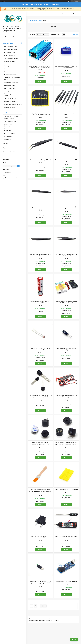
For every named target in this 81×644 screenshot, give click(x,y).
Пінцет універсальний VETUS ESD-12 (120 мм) (66, 208)
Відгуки (5, 148)
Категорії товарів (51, 14)
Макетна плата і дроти (10, 85)
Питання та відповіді (9, 152)
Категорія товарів (8, 43)
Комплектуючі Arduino (10, 88)
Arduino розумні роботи (10, 50)
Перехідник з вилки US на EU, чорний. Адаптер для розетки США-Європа (40, 537)
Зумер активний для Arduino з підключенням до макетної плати (40, 443)
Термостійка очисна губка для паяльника (66, 490)
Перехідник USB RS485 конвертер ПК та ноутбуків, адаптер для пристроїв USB (40, 582)
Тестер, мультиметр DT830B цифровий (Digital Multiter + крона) (66, 302)
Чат (74, 640)
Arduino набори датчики (11, 69)
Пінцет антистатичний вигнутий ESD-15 (40, 160)
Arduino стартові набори (11, 47)
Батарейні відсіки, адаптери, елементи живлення (12, 118)
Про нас (5, 144)
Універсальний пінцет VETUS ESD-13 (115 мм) (40, 255)
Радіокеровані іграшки (10, 56)
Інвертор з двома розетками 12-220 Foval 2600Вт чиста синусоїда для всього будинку (40, 68)
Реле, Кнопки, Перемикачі (11, 102)
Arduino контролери (9, 53)
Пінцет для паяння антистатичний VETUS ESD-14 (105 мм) (66, 255)
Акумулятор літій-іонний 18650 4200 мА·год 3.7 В (40, 302)
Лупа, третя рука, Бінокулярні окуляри (12, 78)
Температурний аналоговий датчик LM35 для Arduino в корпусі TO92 (40, 396)
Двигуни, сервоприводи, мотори (11, 95)
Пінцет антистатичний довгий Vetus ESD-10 (66, 161)
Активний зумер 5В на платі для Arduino (66, 581)
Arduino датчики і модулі (11, 66)
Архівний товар (8, 136)
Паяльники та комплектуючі (12, 82)
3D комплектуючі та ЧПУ (11, 75)
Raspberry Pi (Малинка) (10, 107)
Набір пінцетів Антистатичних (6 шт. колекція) (66, 114)
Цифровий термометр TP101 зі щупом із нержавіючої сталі (66, 537)
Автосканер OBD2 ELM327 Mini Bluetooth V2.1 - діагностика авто (66, 67)
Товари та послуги (37, 21)
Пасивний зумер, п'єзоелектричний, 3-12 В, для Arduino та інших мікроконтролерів (66, 443)
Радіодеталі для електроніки (12, 104)
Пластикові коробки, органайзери (9, 130)
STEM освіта (7, 139)
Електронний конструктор (11, 58)
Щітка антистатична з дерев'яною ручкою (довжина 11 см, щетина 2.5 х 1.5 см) (40, 491)
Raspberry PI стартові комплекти (10, 62)
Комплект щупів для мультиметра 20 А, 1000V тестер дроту (66, 396)
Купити (40, 81)
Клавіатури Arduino (9, 91)
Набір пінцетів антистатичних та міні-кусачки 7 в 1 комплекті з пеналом (40, 114)
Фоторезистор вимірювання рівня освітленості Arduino (40, 349)
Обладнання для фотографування (9, 125)
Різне (5, 112)
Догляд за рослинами (10, 121)
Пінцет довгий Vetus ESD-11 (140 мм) (40, 207)
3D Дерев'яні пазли (9, 133)
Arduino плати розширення (11, 72)
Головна (38, 14)
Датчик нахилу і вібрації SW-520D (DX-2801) (66, 349)
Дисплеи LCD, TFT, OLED (10, 99)
